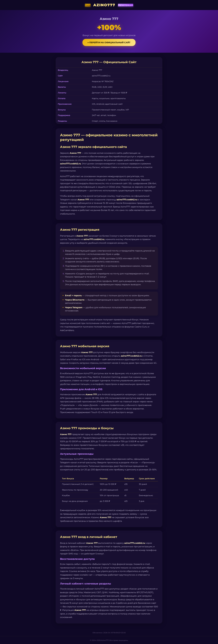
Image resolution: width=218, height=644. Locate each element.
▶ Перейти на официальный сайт (109, 42)
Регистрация (126, 5)
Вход (88, 5)
